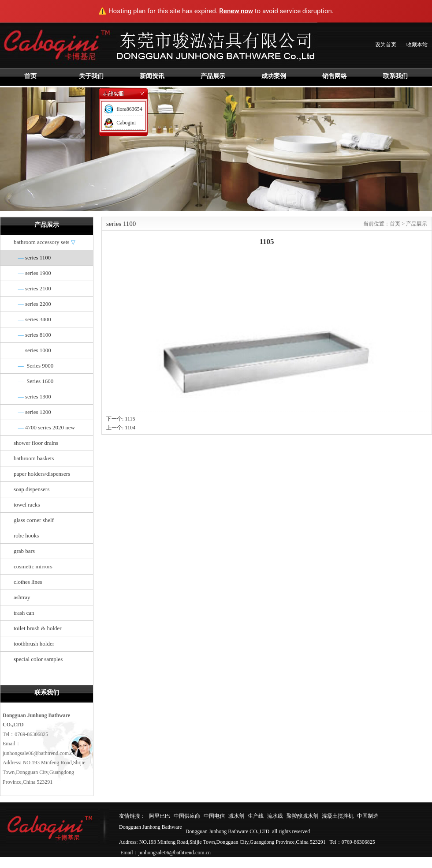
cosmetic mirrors (33, 566)
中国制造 (368, 816)
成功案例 (274, 76)
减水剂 (236, 816)
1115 (130, 419)
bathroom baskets (34, 458)
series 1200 (32, 412)
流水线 (275, 816)
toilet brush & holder (38, 628)
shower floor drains (36, 443)
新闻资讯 (152, 76)
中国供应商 (187, 816)
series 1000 (32, 350)
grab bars (24, 551)
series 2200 (32, 304)
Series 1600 (34, 381)
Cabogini (126, 123)
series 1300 (32, 396)
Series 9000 (34, 366)
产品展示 (213, 76)
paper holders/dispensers (42, 474)
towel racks (27, 505)
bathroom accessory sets (45, 242)
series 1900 (32, 273)
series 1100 (32, 257)
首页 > (398, 224)
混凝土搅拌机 (338, 816)
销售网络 (335, 76)
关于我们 (91, 76)
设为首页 (386, 45)
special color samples (38, 659)
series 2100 (32, 288)
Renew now (236, 11)
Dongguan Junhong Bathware (151, 827)
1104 (130, 428)
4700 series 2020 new (44, 427)
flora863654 (129, 109)
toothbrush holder (34, 644)
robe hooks (26, 535)
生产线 (256, 816)
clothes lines (28, 582)
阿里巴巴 (160, 816)
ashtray (22, 597)
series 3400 (32, 319)
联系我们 (395, 76)
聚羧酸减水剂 (302, 816)
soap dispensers (32, 489)
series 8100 (32, 335)
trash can (24, 613)
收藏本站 (417, 45)
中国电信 (214, 816)
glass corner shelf (34, 520)
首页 (30, 76)
